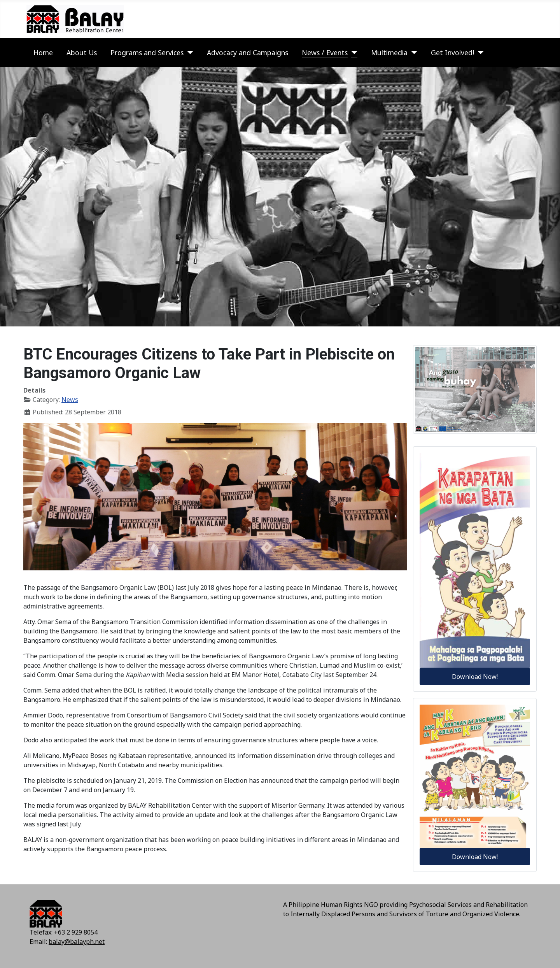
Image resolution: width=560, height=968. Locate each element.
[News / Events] (353, 53)
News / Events (325, 53)
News (70, 400)
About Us (82, 53)
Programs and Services (147, 53)
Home (43, 53)
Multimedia (389, 53)
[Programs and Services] (188, 53)
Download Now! (475, 677)
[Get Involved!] (479, 53)
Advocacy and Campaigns (248, 53)
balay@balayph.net (77, 942)
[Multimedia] (412, 53)
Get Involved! (452, 53)
